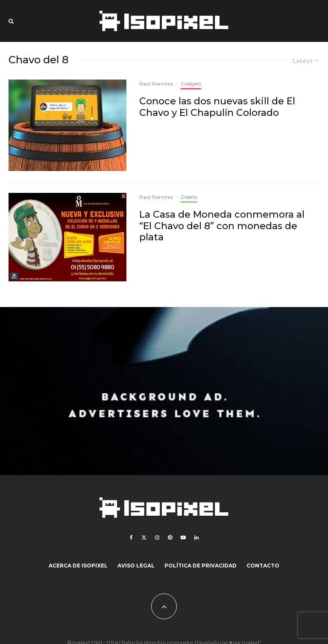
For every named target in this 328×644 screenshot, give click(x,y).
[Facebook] (131, 538)
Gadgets (191, 84)
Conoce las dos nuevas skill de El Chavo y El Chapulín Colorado (217, 107)
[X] (144, 538)
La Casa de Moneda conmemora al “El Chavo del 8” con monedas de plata (222, 226)
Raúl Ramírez (156, 84)
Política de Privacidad (201, 566)
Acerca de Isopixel (78, 566)
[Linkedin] (196, 538)
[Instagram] (157, 538)
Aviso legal (136, 566)
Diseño (189, 197)
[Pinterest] (170, 538)
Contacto (263, 566)
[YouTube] (183, 538)
